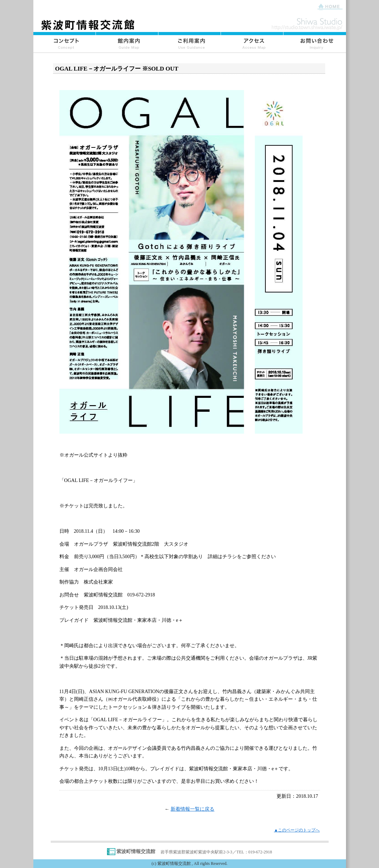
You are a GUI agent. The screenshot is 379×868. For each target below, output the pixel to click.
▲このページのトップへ (297, 830)
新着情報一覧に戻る (192, 809)
